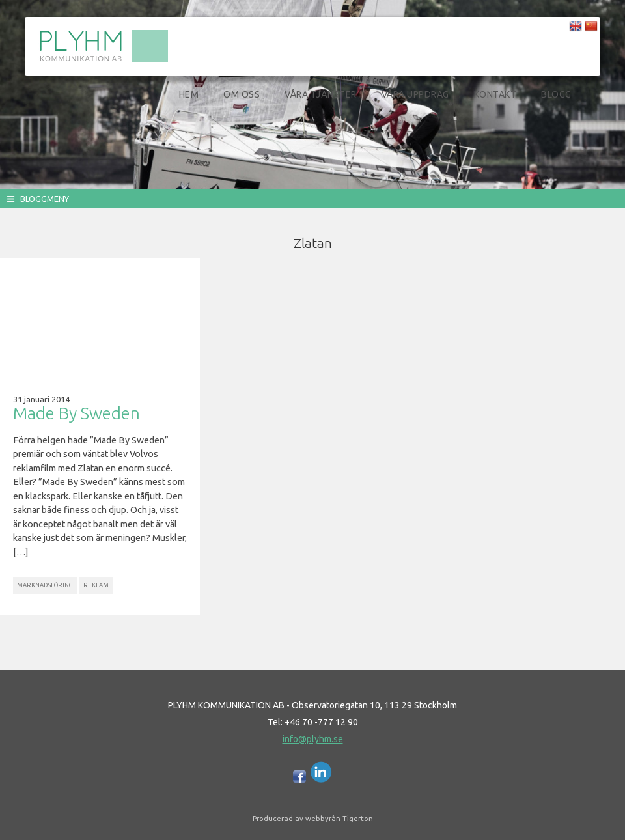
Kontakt (495, 94)
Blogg (556, 94)
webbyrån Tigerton (339, 818)
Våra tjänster (321, 94)
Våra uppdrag (415, 94)
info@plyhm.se (313, 739)
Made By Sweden (76, 413)
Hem (189, 94)
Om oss (242, 94)
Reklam (96, 585)
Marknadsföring (45, 585)
